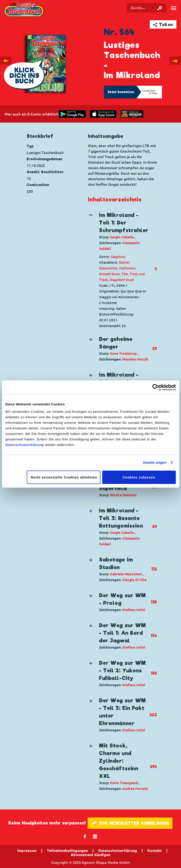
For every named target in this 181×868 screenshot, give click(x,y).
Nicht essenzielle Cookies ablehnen (64, 477)
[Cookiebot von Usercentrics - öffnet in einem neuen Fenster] (156, 387)
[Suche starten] (160, 8)
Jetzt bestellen (121, 92)
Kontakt (155, 850)
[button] (119, 231)
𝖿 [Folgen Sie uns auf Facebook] (85, 836)
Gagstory (118, 257)
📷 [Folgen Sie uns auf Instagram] (95, 836)
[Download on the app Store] (103, 114)
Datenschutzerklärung (25, 444)
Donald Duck (109, 274)
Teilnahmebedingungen (67, 850)
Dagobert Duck (122, 280)
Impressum (27, 850)
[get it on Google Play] (72, 114)
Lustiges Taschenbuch (24, 10)
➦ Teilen (163, 25)
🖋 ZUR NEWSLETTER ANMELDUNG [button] (130, 823)
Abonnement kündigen (91, 855)
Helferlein (127, 268)
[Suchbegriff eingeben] (147, 8)
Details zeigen (155, 462)
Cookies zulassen (139, 477)
